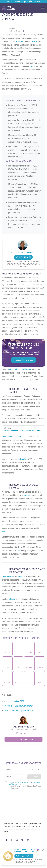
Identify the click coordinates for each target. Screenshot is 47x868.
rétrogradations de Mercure (20, 369)
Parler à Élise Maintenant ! (23, 253)
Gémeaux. (20, 41)
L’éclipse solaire (8, 437)
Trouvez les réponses (23, 360)
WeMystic (15, 29)
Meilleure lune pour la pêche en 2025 (19, 711)
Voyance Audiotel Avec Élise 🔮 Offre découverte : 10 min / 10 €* (27, 851)
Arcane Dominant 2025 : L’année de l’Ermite (22, 431)
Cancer (32, 66)
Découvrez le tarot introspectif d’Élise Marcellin (23, 2)
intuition (5, 531)
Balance (20, 437)
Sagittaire (24, 459)
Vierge (20, 576)
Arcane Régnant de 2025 (14, 701)
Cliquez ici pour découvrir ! (23, 739)
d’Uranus (34, 41)
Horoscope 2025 (18, 389)
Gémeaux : (32, 485)
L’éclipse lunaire (8, 576)
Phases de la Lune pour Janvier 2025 (19, 706)
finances (27, 495)
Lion (19, 551)
